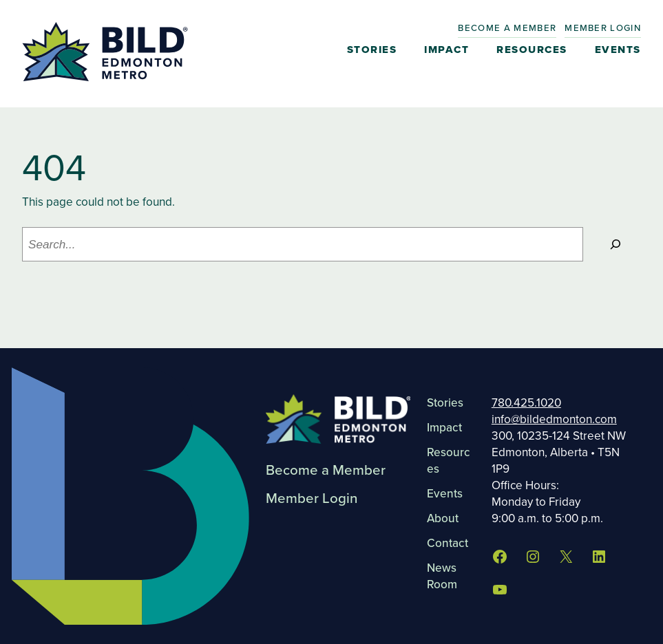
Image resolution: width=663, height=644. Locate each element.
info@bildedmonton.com (554, 419)
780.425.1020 (526, 402)
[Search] (615, 245)
